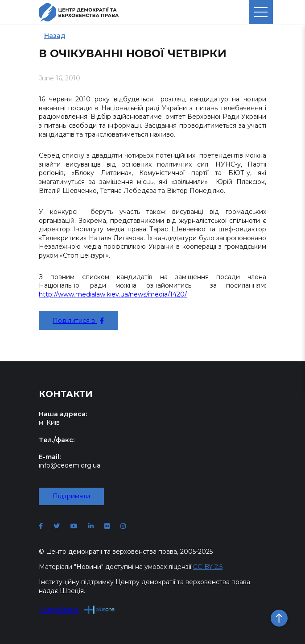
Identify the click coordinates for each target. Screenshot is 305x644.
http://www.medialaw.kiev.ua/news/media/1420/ (113, 294)
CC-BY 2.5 (208, 567)
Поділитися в (78, 321)
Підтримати (71, 496)
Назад (55, 36)
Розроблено (77, 609)
